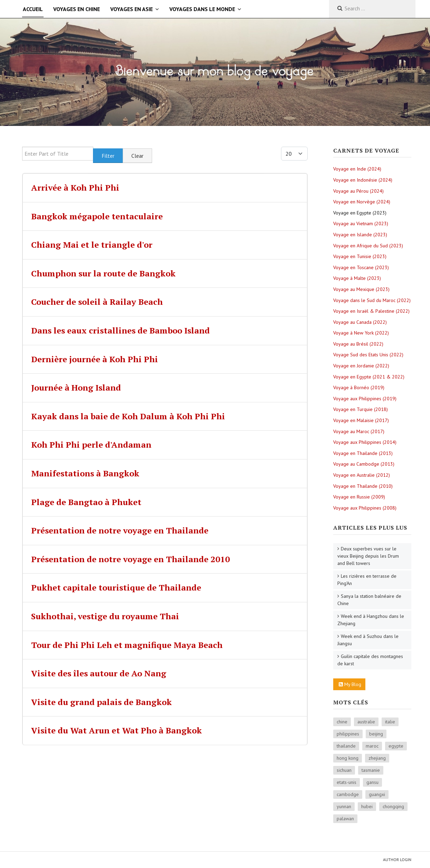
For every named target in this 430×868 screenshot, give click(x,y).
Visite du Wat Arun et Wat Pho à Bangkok (116, 730)
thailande (346, 746)
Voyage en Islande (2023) (360, 235)
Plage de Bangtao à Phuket (86, 502)
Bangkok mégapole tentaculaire (97, 216)
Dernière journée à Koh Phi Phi (95, 359)
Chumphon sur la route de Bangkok (103, 273)
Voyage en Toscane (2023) (361, 267)
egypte (396, 746)
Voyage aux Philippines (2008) (365, 508)
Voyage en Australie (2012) (362, 475)
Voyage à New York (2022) (361, 333)
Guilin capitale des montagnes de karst (370, 660)
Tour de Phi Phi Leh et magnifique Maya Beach (127, 645)
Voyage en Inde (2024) (357, 169)
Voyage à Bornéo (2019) (359, 387)
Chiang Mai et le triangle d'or (92, 245)
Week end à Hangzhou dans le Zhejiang (371, 620)
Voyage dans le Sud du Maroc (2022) (372, 300)
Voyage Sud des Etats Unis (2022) (368, 355)
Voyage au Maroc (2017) (359, 431)
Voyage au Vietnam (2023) (361, 223)
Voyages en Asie (132, 9)
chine (342, 722)
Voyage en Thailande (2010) (363, 486)
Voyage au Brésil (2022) (358, 344)
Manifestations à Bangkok (85, 473)
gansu (372, 782)
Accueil (33, 9)
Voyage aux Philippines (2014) (365, 442)
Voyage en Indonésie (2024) (363, 180)
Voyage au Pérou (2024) (358, 191)
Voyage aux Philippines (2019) (365, 399)
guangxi (377, 794)
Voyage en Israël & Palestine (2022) (371, 311)
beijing (376, 734)
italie (390, 722)
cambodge (348, 794)
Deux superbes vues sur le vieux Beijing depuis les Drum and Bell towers (368, 556)
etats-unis (347, 782)
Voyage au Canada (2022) (360, 322)
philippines (348, 734)
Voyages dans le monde (202, 9)
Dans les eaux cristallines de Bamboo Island (120, 330)
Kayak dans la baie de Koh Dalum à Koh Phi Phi (128, 416)
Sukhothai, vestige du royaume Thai (105, 616)
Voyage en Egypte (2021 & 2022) (369, 377)
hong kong (348, 758)
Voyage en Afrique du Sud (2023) (368, 246)
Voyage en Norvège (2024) (362, 202)
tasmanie (371, 770)
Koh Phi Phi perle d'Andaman (91, 445)
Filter (108, 156)
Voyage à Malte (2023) (357, 278)
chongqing (393, 806)
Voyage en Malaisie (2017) (361, 420)
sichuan (344, 770)
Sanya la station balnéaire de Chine (369, 600)
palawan (345, 819)
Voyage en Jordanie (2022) (361, 366)
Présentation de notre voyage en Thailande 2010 (130, 559)
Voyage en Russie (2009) (359, 497)
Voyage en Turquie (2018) (361, 409)
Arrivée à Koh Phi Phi (75, 188)
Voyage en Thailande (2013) (363, 453)
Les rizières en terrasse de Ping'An (367, 580)
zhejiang (377, 758)
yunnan (344, 806)
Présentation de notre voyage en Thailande (120, 530)
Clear (137, 156)
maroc (372, 746)
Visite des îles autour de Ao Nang (99, 673)
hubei (367, 806)
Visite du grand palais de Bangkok (101, 702)
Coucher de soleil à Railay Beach (97, 302)
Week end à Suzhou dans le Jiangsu (368, 640)
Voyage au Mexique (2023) (361, 289)
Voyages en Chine (77, 9)
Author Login (397, 860)
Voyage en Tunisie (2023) (360, 256)
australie (366, 722)
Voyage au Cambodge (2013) (364, 464)
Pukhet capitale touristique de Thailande (116, 587)
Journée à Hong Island (76, 387)
